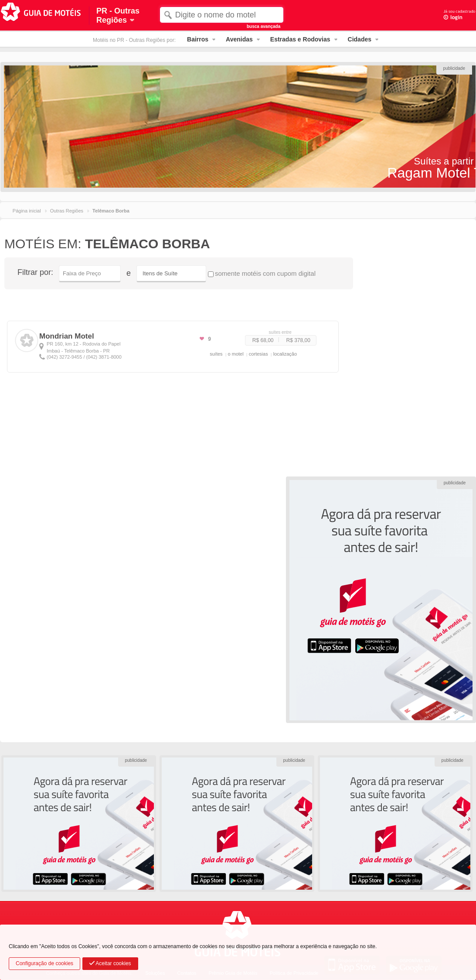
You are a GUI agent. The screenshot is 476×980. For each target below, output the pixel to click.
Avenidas (239, 39)
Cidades (360, 39)
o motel (236, 354)
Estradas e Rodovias (300, 39)
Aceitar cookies (110, 963)
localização (285, 354)
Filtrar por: (35, 272)
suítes (216, 354)
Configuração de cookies (44, 963)
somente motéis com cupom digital (262, 273)
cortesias (258, 354)
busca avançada (263, 26)
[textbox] (222, 15)
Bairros (198, 39)
